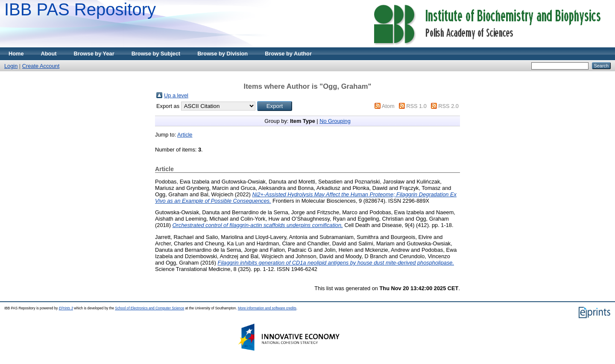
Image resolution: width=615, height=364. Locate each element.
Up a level (176, 95)
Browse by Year (94, 54)
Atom (388, 106)
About (49, 54)
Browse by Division (223, 54)
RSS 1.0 (416, 106)
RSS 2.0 (448, 106)
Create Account (41, 66)
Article (185, 135)
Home (16, 54)
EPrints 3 (66, 308)
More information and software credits (267, 308)
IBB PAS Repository (80, 9)
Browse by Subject (156, 54)
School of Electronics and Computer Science (149, 308)
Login (11, 66)
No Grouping (335, 121)
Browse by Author (288, 54)
